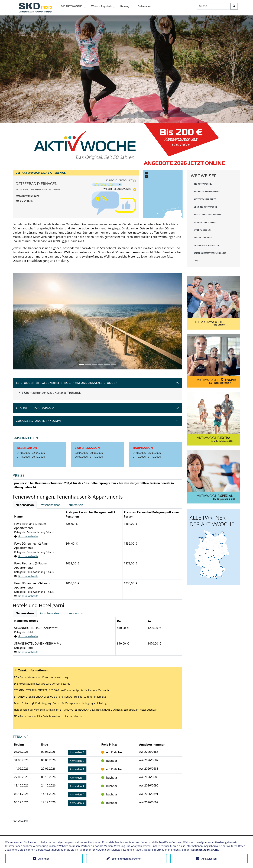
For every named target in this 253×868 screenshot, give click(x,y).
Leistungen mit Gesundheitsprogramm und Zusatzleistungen (67, 383)
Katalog (125, 6)
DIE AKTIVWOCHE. (72, 6)
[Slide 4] (101, 365)
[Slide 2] (88, 365)
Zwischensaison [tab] (50, 505)
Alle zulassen (209, 859)
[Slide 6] (113, 365)
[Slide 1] (82, 365)
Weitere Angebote (102, 6)
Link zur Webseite (28, 536)
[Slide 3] (94, 365)
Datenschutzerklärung (205, 850)
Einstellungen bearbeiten (126, 859)
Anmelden (77, 752)
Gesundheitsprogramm (35, 408)
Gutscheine (144, 6)
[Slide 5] (107, 365)
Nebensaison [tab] (25, 505)
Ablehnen (44, 859)
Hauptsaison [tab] (75, 505)
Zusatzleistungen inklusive (39, 421)
